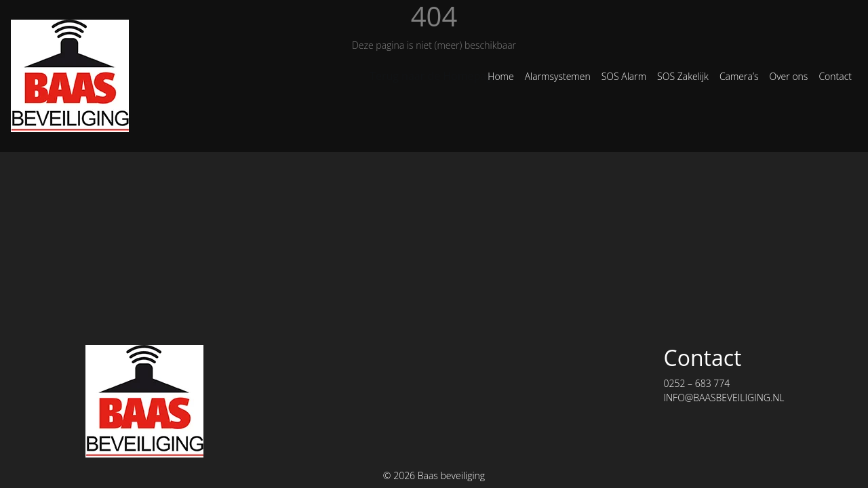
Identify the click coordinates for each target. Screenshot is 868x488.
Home (500, 76)
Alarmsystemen (558, 76)
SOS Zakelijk (683, 76)
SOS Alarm (624, 76)
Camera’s (739, 76)
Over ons (788, 76)
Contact (835, 76)
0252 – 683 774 (696, 383)
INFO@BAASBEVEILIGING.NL (724, 398)
